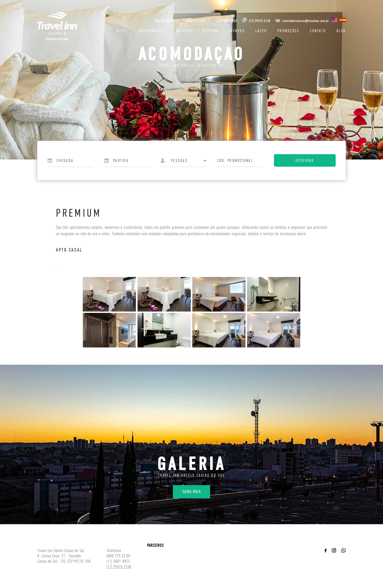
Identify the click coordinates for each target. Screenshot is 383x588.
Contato (318, 31)
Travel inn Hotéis (57, 26)
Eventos (237, 31)
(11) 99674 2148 (256, 21)
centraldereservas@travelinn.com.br (305, 21)
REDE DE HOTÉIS (164, 21)
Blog (341, 31)
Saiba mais (191, 492)
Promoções (288, 31)
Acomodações (152, 31)
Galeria (184, 31)
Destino (210, 31)
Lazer (261, 31)
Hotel (122, 31)
